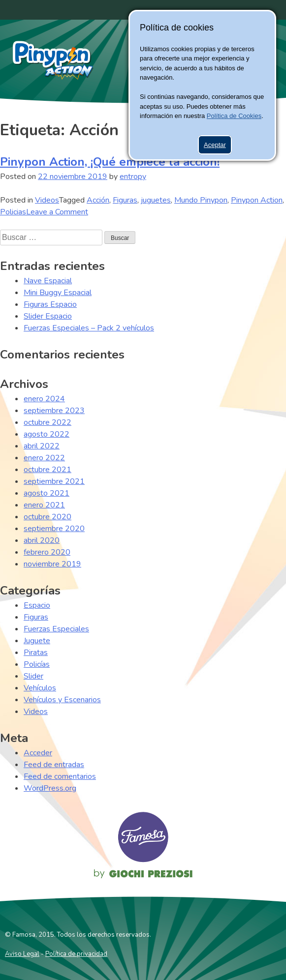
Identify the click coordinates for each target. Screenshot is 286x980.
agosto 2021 (47, 493)
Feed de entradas (54, 765)
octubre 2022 (48, 422)
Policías (37, 664)
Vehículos (40, 688)
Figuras (125, 200)
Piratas (36, 653)
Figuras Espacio (50, 304)
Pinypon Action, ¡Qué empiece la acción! (110, 162)
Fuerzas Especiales (56, 629)
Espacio (37, 605)
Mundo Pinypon (201, 200)
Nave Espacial (48, 281)
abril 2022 (42, 446)
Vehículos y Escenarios (62, 700)
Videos (47, 200)
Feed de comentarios (60, 776)
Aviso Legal (22, 954)
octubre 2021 (48, 470)
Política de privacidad (76, 954)
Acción (98, 200)
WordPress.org (50, 788)
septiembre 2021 (54, 481)
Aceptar (215, 145)
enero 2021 (44, 505)
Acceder (38, 753)
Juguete (37, 641)
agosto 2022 (47, 434)
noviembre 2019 (52, 564)
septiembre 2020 (54, 529)
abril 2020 (42, 540)
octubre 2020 (48, 517)
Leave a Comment (57, 212)
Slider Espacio (48, 316)
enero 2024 (44, 399)
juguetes (156, 200)
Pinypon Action (53, 60)
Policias (13, 212)
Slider (33, 676)
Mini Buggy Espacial (58, 293)
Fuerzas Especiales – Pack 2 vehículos (89, 328)
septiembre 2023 (54, 411)
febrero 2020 (47, 552)
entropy (133, 177)
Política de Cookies (234, 116)
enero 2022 (44, 458)
